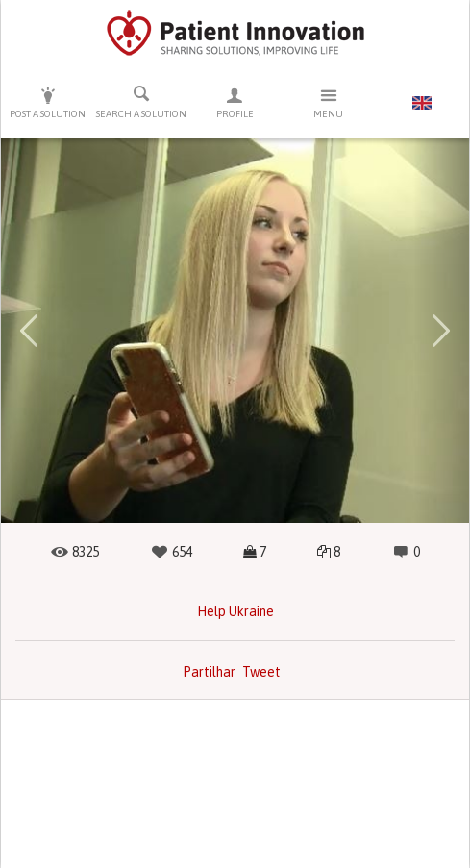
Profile (235, 102)
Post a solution (48, 102)
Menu (328, 102)
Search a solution (141, 102)
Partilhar (209, 672)
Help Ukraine (235, 611)
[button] (29, 331)
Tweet (261, 672)
